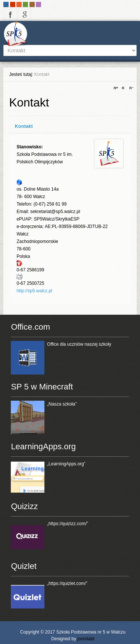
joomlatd (86, 639)
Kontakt (24, 126)
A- (130, 88)
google (24, 14)
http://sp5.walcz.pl (34, 291)
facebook (10, 14)
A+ (117, 88)
